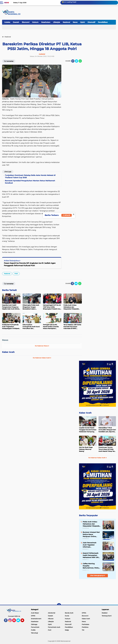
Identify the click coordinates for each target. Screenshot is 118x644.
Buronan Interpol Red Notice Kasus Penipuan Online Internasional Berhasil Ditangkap (91, 534)
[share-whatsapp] (80, 61)
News (75, 22)
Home (7, 3)
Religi (67, 630)
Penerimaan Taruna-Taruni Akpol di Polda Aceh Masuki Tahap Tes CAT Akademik (107, 449)
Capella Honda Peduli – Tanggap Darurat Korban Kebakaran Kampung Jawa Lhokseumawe (88, 430)
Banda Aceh (69, 613)
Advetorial (52, 613)
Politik (33, 630)
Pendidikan (103, 22)
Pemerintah (35, 627)
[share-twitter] (77, 61)
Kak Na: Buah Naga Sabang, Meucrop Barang (86, 449)
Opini (83, 22)
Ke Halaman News (42, 346)
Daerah (16, 22)
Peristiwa (85, 627)
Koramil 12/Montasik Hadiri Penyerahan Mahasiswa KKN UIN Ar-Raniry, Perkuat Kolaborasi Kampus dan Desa (91, 555)
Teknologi (34, 633)
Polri (16, 274)
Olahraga (34, 624)
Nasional (66, 22)
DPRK (33, 616)
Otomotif (91, 22)
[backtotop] (59, 605)
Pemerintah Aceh (54, 627)
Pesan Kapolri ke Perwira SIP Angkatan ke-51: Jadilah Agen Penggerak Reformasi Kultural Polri (30, 264)
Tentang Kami (107, 616)
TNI (83, 630)
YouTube (24, 621)
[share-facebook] (73, 61)
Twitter (19, 621)
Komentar (9, 61)
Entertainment (36, 619)
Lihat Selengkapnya (98, 575)
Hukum (35, 22)
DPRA (84, 613)
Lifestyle (57, 22)
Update (67, 215)
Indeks (7, 22)
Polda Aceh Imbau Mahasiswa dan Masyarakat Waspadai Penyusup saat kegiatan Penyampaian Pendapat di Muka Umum (91, 524)
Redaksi (105, 613)
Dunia (67, 616)
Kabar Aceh (8, 352)
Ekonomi (26, 22)
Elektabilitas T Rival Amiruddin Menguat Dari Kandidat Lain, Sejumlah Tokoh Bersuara (107, 430)
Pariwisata (85, 624)
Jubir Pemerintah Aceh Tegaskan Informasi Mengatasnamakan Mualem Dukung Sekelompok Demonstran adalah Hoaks (90, 545)
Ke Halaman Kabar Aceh (42, 358)
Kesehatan (46, 22)
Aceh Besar (35, 613)
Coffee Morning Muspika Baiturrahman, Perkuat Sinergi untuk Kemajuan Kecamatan (92, 566)
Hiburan (51, 619)
